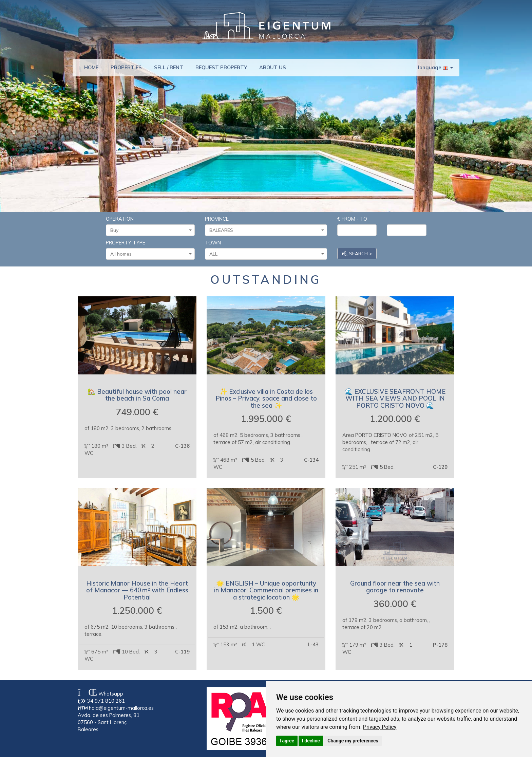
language (435, 67)
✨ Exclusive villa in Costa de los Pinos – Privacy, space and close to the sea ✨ (266, 398)
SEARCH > (357, 254)
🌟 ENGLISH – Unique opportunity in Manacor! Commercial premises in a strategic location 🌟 (266, 590)
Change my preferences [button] (353, 741)
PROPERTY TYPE (126, 243)
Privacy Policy (380, 727)
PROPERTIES (126, 67)
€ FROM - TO (352, 219)
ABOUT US (273, 67)
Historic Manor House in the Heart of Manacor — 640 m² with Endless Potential (137, 590)
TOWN (213, 243)
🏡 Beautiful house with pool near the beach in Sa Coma (137, 395)
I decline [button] (311, 741)
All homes (151, 254)
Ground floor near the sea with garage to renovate (395, 587)
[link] (380, 727)
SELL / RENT (169, 67)
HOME (91, 67)
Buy (151, 230)
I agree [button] (287, 741)
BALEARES (267, 230)
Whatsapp (100, 694)
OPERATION (120, 219)
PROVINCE (217, 219)
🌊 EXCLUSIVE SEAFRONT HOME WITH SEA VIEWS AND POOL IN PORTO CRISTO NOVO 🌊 (395, 398)
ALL (267, 254)
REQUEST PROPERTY (221, 67)
